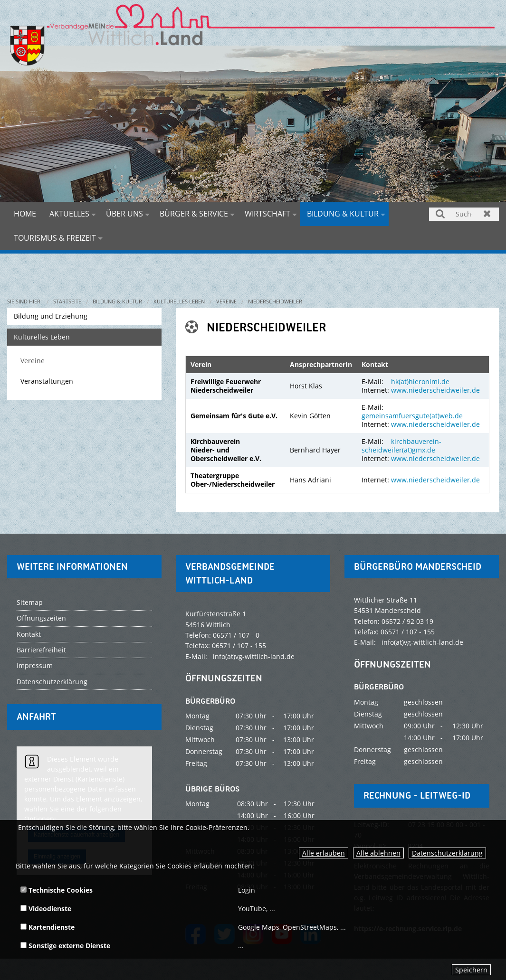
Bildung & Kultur (343, 214)
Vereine (226, 301)
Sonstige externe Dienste (65, 946)
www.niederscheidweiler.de (435, 390)
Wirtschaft (267, 214)
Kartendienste (48, 927)
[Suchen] (464, 214)
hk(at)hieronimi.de (420, 382)
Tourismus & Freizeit (55, 238)
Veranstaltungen (47, 381)
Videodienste (46, 909)
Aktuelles (69, 214)
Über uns (124, 214)
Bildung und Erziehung (51, 316)
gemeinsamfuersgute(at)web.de (412, 416)
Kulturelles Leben (179, 301)
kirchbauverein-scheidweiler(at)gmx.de (401, 446)
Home (25, 214)
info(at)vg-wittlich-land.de (254, 656)
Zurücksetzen (487, 213)
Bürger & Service (194, 214)
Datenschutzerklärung (447, 853)
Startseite (67, 301)
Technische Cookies (57, 890)
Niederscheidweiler (275, 301)
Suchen (441, 213)
